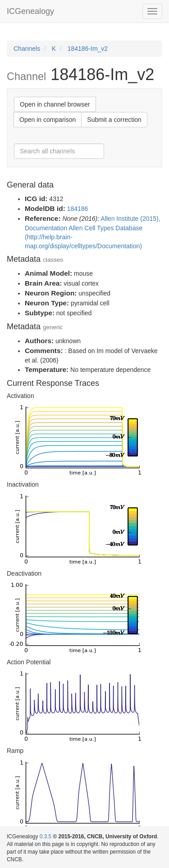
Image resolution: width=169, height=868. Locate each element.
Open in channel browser (55, 104)
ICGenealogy (30, 11)
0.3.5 (46, 837)
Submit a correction (114, 120)
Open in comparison (48, 120)
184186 (78, 209)
